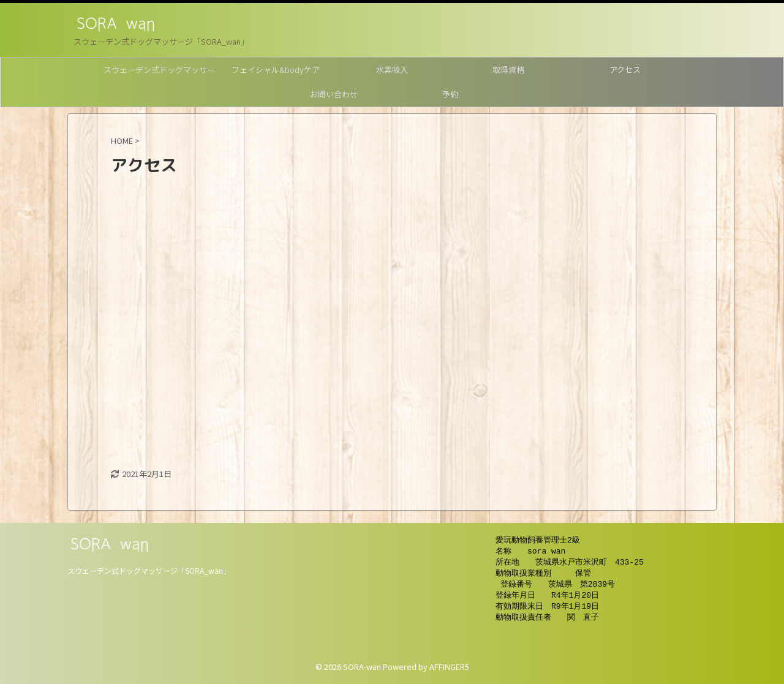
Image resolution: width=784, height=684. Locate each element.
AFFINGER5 (449, 667)
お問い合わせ (334, 94)
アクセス (625, 70)
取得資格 (508, 70)
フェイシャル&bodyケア (276, 70)
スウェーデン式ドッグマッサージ (159, 73)
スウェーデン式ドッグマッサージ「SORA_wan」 (149, 570)
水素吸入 (392, 70)
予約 (450, 94)
